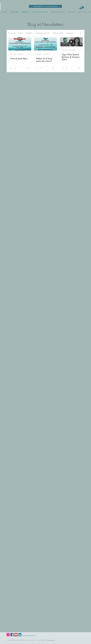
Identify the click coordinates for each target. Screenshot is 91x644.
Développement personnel (42, 33)
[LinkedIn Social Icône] (20, 635)
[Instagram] (8, 635)
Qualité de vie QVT (58, 33)
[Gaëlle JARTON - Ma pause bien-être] (45, 6)
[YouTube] (16, 635)
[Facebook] (12, 635)
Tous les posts (12, 33)
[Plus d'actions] (29, 54)
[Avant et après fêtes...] (20, 44)
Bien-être (21, 33)
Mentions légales (50, 640)
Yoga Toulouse (70, 33)
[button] (82, 8)
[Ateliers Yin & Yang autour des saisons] (45, 44)
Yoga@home (29, 33)
